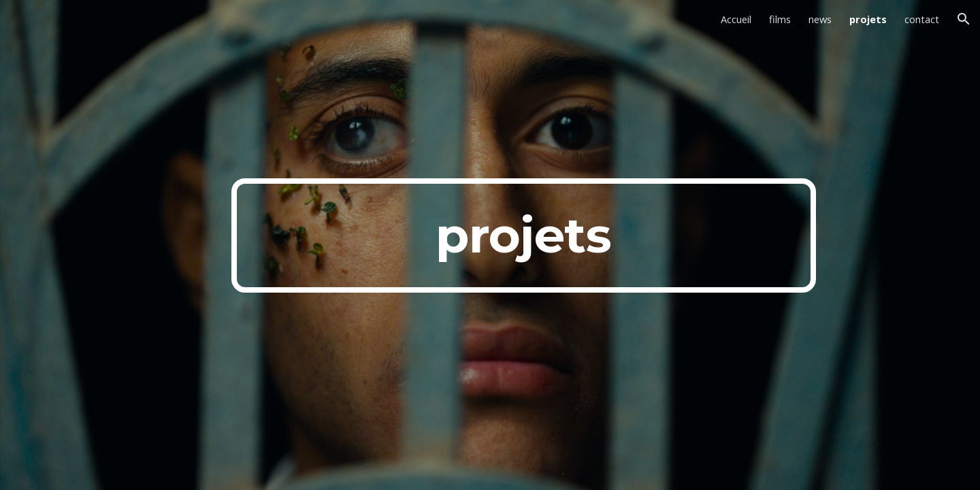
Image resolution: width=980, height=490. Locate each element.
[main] (523, 235)
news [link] (820, 19)
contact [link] (922, 19)
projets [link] (868, 19)
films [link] (780, 19)
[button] (964, 19)
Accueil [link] (736, 19)
